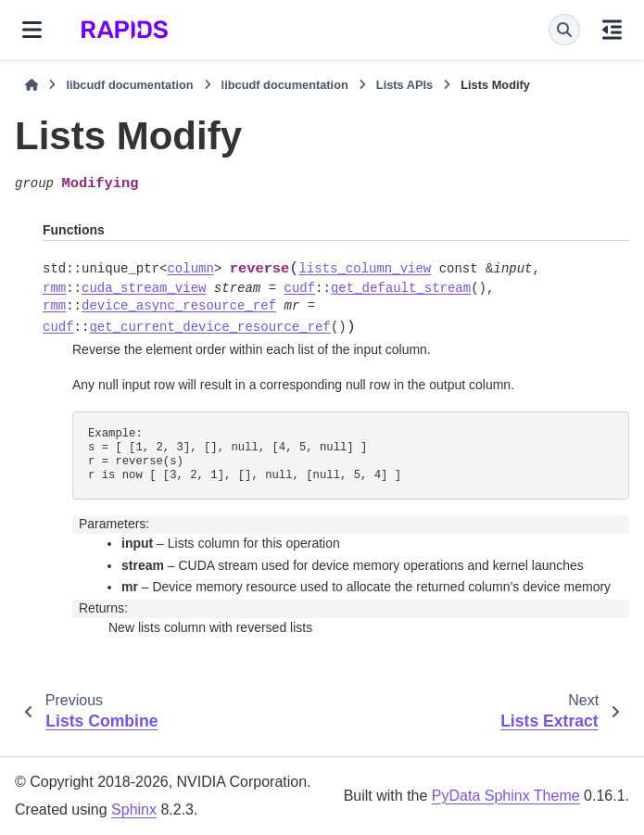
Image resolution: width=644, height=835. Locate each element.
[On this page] (612, 30)
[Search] (564, 30)
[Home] (32, 85)
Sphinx (134, 810)
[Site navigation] (32, 30)
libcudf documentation (129, 85)
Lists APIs (404, 85)
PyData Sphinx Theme (506, 796)
